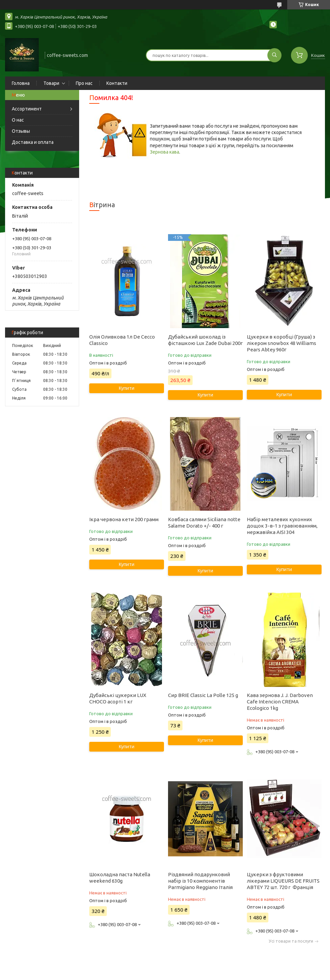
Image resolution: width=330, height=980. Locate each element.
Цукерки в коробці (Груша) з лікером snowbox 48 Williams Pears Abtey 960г (282, 343)
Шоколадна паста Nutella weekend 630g (120, 878)
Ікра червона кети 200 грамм (124, 519)
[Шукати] (274, 55)
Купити (127, 388)
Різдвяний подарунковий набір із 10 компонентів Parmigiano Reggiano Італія (200, 881)
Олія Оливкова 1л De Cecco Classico (122, 340)
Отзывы (21, 131)
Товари (51, 83)
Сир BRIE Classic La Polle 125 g (203, 695)
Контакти (117, 83)
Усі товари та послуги (291, 941)
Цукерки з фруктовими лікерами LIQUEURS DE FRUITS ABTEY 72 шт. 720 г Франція (283, 881)
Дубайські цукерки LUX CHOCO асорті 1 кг (118, 698)
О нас (18, 120)
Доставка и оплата (33, 142)
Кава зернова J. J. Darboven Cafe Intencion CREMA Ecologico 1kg (280, 702)
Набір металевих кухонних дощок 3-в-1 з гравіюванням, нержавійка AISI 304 (282, 526)
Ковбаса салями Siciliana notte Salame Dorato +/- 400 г (204, 523)
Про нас (84, 83)
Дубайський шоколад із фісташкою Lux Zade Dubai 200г (205, 340)
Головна (21, 83)
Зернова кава (164, 152)
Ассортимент (27, 109)
